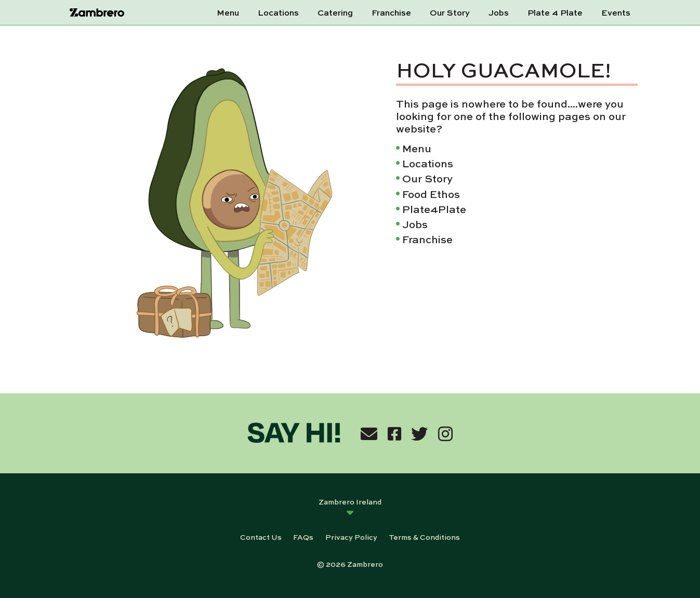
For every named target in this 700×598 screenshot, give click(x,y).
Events (616, 12)
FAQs (303, 537)
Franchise (391, 12)
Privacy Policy (351, 537)
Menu (228, 12)
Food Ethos (431, 194)
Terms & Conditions (424, 537)
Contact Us (261, 537)
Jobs (499, 12)
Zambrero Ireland (350, 501)
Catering (335, 12)
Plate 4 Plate (555, 12)
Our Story (450, 12)
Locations (278, 12)
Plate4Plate (434, 209)
